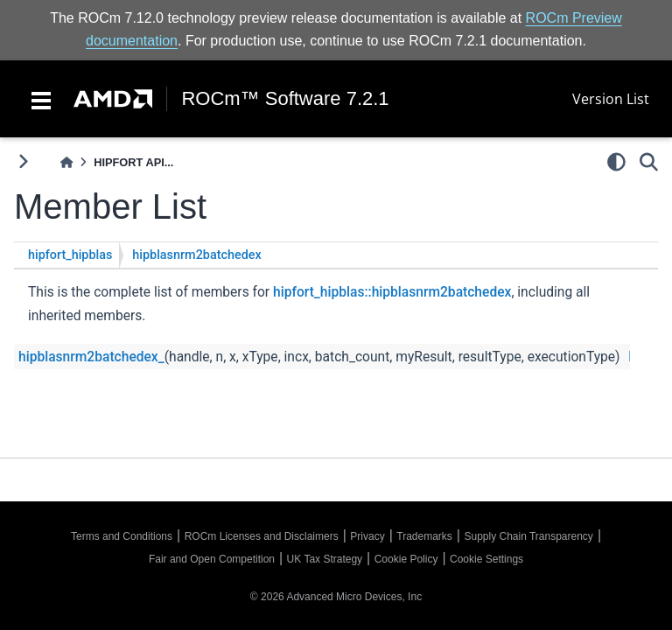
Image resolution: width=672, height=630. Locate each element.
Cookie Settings (486, 559)
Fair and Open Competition (212, 559)
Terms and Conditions (122, 536)
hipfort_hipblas (70, 255)
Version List (611, 99)
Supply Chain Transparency (528, 536)
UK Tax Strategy (325, 559)
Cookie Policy (406, 559)
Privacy (367, 536)
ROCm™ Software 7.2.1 (285, 99)
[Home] (66, 162)
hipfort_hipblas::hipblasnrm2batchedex (392, 292)
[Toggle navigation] (41, 99)
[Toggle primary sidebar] (23, 161)
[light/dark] (616, 162)
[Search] (649, 162)
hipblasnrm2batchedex (196, 255)
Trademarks (424, 536)
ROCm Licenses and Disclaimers (262, 536)
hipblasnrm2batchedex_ (91, 357)
